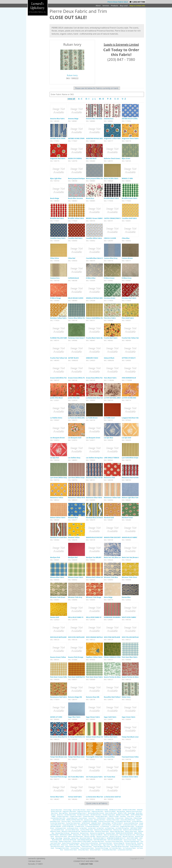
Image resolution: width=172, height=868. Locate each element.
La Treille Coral (109, 418)
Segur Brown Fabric (93, 717)
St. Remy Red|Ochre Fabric (78, 737)
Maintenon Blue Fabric (94, 498)
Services (106, 6)
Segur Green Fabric (129, 717)
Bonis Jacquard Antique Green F (79, 178)
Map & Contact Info (137, 6)
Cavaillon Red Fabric (75, 238)
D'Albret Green (109, 278)
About (98, 6)
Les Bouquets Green (93, 438)
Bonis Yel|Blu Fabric (111, 178)
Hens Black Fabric (110, 378)
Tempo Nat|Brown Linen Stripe (61, 757)
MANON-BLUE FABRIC (130, 537)
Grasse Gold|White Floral (59, 378)
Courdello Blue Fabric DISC (95, 258)
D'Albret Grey (127, 278)
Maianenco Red (109, 478)
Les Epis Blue (109, 438)
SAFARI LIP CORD (56, 717)
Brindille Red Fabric (57, 218)
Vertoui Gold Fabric (75, 797)
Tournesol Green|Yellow (130, 757)
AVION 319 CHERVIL (75, 158)
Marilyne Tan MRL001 (94, 557)
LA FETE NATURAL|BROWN (113, 398)
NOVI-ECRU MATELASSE (76, 637)
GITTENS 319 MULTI (129, 358)
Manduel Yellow (74, 537)
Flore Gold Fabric (128, 318)
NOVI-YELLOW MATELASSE (131, 637)
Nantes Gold (55, 617)
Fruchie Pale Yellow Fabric (131, 338)
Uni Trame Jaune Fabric (94, 777)
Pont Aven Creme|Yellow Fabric (61, 677)
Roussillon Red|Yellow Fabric (114, 697)
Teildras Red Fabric (111, 737)
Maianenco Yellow (57, 498)
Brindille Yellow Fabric (76, 218)
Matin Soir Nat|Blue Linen (113, 557)
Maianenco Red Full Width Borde (133, 478)
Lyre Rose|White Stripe (76, 478)
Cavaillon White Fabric (94, 238)
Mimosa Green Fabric (76, 577)
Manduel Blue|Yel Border (95, 518)
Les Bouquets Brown (57, 438)
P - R (109, 99)
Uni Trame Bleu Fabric (76, 777)
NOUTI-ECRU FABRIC (129, 617)
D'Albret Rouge (56, 298)
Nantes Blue (126, 597)
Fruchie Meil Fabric (111, 338)
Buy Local (124, 6)
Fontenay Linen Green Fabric (78, 338)
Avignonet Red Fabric (58, 158)
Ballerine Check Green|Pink (114, 158)
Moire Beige (108, 597)
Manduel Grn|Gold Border (59, 537)
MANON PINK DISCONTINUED (114, 537)
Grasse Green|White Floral (78, 378)
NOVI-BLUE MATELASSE (58, 637)
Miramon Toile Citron (129, 577)
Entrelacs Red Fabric (129, 298)
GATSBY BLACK (73, 358)
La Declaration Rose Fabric (95, 398)
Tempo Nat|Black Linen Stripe (133, 737)
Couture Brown (127, 258)
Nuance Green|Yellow (58, 657)
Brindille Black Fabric (111, 198)
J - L (94, 99)
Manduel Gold (109, 518)
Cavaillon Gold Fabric (129, 218)
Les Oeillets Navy (74, 458)
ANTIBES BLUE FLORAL (130, 119)
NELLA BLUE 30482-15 (76, 617)
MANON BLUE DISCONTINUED (97, 537)
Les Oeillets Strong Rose (95, 458)
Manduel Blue (73, 518)
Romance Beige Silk (75, 697)
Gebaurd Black (109, 358)
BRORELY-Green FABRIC (94, 218)
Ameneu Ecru (109, 119)
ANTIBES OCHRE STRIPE (76, 138)
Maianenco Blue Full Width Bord (97, 478)
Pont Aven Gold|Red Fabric (78, 677)
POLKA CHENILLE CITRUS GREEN (115, 657)
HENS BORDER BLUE (129, 378)
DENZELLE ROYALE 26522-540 (96, 298)
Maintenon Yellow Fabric (113, 498)
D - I (87, 99)
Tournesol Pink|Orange (59, 777)
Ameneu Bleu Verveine (94, 119)
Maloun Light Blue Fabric (131, 498)
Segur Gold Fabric (110, 717)
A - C (80, 99)
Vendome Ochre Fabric (130, 777)
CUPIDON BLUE (73, 278)
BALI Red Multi (91, 158)
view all (71, 99)
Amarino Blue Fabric (57, 119)
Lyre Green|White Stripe (59, 478)
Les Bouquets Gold (75, 438)
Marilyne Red (73, 557)
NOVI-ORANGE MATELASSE (95, 637)
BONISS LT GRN (127, 178)
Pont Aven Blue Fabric (130, 657)
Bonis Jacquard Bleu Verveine (96, 178)
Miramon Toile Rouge (94, 597)
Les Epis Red (55, 458)
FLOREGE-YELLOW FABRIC (59, 338)
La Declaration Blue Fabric (95, 797)
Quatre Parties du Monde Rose (133, 677)
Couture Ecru (55, 278)
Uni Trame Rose (110, 777)
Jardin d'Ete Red (74, 398)
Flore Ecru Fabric (110, 318)
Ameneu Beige (73, 119)
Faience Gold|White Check (95, 318)
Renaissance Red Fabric (59, 697)
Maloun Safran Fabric (58, 518)
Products (115, 6)
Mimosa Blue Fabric (57, 577)
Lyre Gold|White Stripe (130, 458)
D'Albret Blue (91, 278)
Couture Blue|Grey (111, 258)
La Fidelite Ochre (56, 418)
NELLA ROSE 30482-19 (94, 617)
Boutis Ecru (90, 198)
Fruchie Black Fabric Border (96, 338)
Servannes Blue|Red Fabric (60, 737)
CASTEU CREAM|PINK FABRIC (114, 218)
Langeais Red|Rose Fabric (131, 418)
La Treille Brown (92, 418)
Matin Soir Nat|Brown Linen (132, 557)
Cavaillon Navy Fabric (58, 238)
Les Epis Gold (126, 438)
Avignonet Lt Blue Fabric (113, 138)
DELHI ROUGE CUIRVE (76, 298)
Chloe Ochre (55, 258)
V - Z (124, 99)
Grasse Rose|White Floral (95, 378)
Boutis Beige (55, 198)
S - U (117, 99)
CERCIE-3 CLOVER (110, 238)
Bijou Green (126, 158)
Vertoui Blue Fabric (57, 797)
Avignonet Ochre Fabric (130, 138)
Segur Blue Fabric (74, 717)
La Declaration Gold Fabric (113, 797)
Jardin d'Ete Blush (56, 398)
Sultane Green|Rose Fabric (96, 737)
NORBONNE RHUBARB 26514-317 (116, 617)
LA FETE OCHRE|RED (129, 398)
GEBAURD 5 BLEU (92, 358)
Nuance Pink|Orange (76, 657)
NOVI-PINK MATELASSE (112, 637)
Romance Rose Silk (93, 697)
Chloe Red (72, 258)
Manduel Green (127, 518)
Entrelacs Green (110, 298)
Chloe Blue (126, 238)
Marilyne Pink (55, 557)
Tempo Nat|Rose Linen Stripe (79, 757)
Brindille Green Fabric (130, 198)
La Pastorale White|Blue (77, 418)
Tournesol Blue (109, 757)
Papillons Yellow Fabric (94, 657)
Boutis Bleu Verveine (75, 198)
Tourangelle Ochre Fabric (95, 757)
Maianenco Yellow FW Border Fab (80, 498)
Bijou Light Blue (56, 178)
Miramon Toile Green (58, 597)
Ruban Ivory (72, 75)
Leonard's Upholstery (38, 8)
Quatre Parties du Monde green (115, 677)
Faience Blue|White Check (77, 318)
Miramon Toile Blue (111, 577)
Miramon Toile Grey (75, 597)
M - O (101, 99)
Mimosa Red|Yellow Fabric (95, 577)
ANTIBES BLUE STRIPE (58, 138)
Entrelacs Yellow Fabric (58, 318)
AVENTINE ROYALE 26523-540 (96, 138)
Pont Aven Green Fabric (94, 677)
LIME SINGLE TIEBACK (112, 458)
